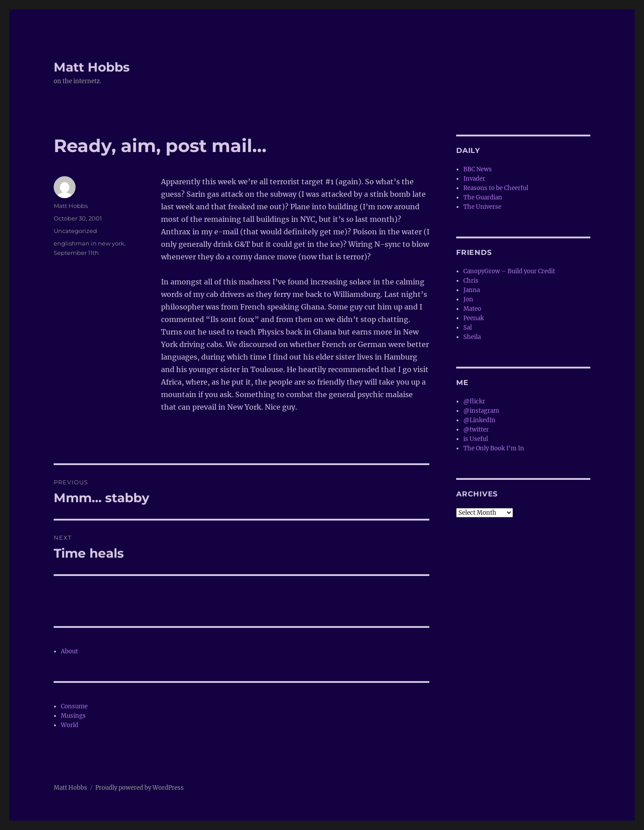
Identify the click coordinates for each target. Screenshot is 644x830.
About (69, 651)
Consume (74, 706)
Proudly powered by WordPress (140, 788)
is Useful (476, 439)
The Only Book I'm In (494, 448)
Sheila (472, 337)
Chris (471, 281)
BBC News (478, 169)
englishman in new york (89, 243)
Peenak (474, 318)
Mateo (472, 309)
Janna (472, 290)
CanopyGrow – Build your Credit (509, 271)
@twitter (476, 430)
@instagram (481, 411)
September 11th (76, 253)
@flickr (474, 401)
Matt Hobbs (92, 67)
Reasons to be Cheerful (496, 188)
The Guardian (483, 197)
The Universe (482, 207)
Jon (468, 299)
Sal (468, 328)
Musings (73, 716)
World (70, 725)
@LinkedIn (479, 420)
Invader (474, 179)
